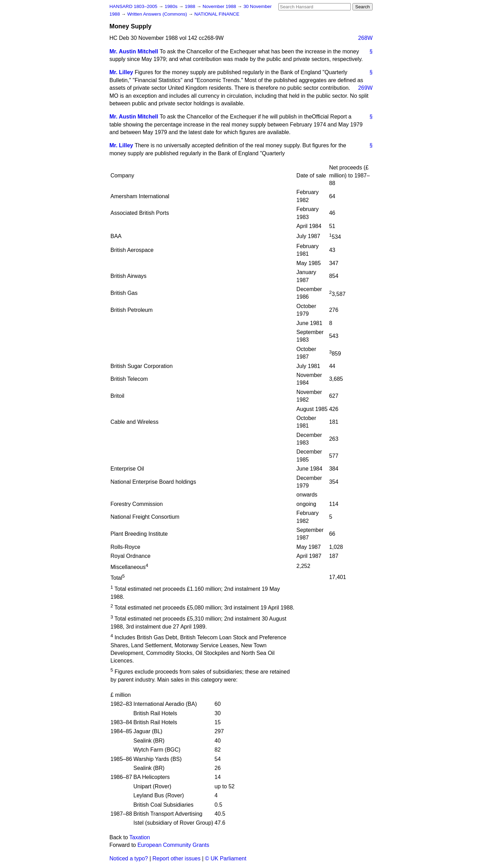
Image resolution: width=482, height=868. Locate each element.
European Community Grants (173, 845)
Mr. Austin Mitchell (134, 51)
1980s (172, 6)
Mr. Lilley (121, 72)
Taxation (140, 837)
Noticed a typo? (129, 858)
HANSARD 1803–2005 (133, 6)
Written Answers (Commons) (158, 14)
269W (365, 88)
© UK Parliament (226, 858)
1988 (191, 6)
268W (365, 38)
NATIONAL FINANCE (217, 14)
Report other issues (176, 858)
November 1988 (220, 6)
